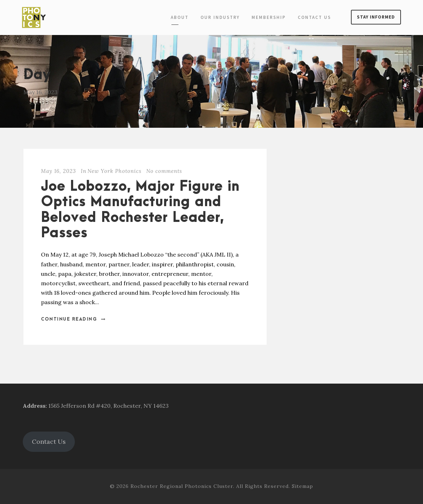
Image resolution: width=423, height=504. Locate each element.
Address (34, 406)
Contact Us (314, 17)
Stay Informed (376, 17)
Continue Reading (73, 319)
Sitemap (302, 486)
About (180, 17)
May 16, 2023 (58, 171)
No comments (164, 171)
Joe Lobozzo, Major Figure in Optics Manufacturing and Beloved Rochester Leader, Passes (140, 210)
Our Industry (220, 17)
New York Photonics (114, 171)
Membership (269, 17)
